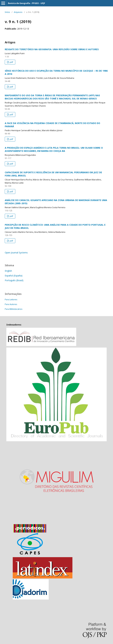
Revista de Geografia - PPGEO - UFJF (26, 3)
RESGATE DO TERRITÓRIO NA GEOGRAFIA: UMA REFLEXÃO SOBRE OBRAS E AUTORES (52, 49)
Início (7, 12)
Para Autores (11, 304)
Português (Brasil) (14, 280)
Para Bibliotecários (14, 309)
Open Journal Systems (16, 253)
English (8, 271)
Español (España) (14, 276)
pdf (11, 62)
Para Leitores (11, 299)
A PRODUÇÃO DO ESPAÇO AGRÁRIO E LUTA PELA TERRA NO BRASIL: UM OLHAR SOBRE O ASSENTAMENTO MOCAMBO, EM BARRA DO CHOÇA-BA (54, 149)
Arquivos (18, 12)
